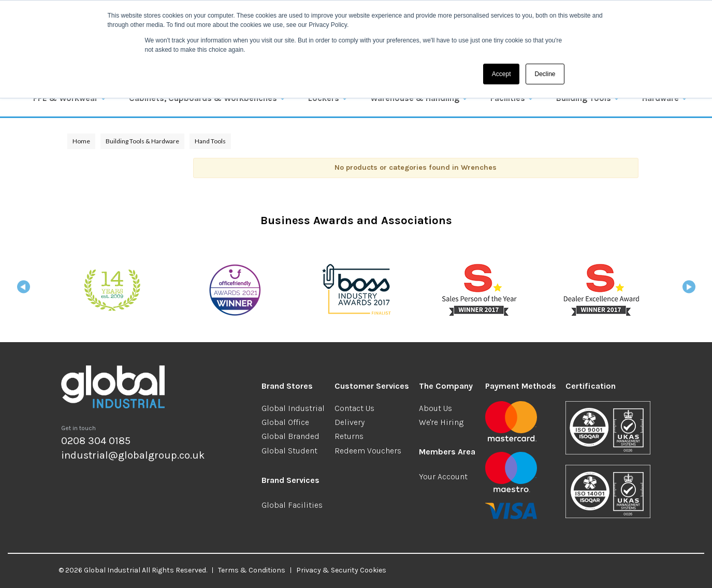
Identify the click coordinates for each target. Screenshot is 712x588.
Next (689, 290)
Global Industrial (293, 408)
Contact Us (354, 408)
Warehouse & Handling (415, 98)
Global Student (289, 451)
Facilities (508, 98)
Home (81, 141)
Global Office (285, 422)
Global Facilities (292, 505)
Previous (24, 290)
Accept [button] (502, 74)
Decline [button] (545, 74)
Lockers (324, 98)
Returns (349, 436)
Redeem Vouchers (368, 451)
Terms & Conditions (252, 570)
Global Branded (290, 436)
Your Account (443, 476)
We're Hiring (441, 422)
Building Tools (584, 98)
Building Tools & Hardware (142, 141)
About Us (435, 408)
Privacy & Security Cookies (341, 570)
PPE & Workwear (66, 98)
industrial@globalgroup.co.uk (133, 455)
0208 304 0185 (96, 441)
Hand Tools (210, 141)
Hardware (660, 98)
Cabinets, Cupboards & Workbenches (203, 98)
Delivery (350, 422)
